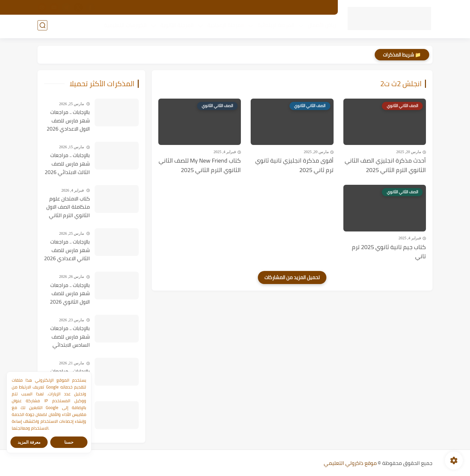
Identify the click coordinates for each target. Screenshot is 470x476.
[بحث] (42, 27)
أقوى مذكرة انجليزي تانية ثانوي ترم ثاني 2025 (294, 166)
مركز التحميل (227, 8)
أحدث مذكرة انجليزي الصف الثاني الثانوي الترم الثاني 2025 (385, 166)
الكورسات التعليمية (124, 26)
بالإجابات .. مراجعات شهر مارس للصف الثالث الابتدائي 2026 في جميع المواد (67, 164)
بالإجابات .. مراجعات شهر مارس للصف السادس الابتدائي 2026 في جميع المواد (70, 337)
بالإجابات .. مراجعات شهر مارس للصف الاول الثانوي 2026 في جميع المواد (70, 294)
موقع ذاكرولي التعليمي (350, 463)
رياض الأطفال (321, 26)
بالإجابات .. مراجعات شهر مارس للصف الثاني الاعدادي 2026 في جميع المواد (67, 250)
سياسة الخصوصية (289, 8)
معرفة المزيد (29, 442)
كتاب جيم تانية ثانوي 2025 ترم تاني (389, 252)
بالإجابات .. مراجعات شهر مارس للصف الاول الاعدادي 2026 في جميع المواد (68, 121)
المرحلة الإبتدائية (274, 26)
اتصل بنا (256, 8)
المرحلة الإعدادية (224, 26)
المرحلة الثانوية (176, 26)
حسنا (69, 442)
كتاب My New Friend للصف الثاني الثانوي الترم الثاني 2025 (200, 166)
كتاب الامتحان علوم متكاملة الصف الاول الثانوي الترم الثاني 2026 (68, 207)
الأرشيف (322, 8)
